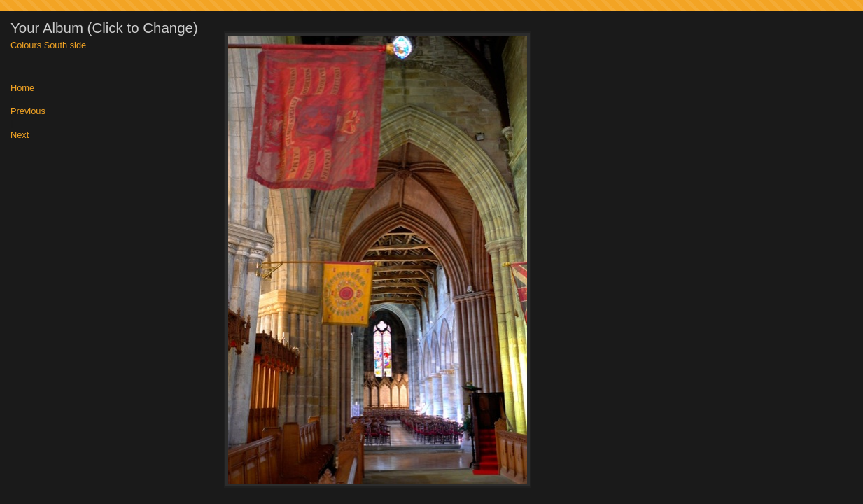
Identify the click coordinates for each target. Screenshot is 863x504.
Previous (28, 112)
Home (22, 89)
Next (20, 135)
